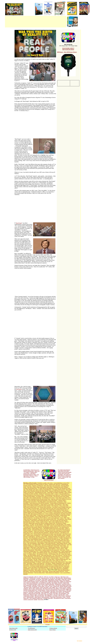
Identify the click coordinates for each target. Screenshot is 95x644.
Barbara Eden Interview (54, 547)
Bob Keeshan (59, 597)
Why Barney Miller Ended (30, 515)
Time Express (66, 511)
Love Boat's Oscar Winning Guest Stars (62, 507)
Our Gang (56, 595)
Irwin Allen (56, 593)
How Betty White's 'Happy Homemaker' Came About (40, 487)
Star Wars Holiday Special (34, 555)
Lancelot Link (56, 586)
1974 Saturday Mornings (32, 584)
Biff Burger (26, 571)
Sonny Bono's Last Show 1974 (63, 498)
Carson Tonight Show (45, 551)
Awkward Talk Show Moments (41, 532)
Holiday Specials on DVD (32, 630)
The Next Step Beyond (37, 549)
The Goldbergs (56, 589)
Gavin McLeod (64, 547)
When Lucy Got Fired (39, 531)
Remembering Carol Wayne (30, 502)
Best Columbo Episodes (35, 498)
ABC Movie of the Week (48, 589)
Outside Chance (62, 500)
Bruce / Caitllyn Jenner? (42, 522)
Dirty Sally (65, 504)
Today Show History (49, 595)
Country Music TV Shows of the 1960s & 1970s (53, 562)
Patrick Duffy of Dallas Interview (53, 511)
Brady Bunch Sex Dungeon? (53, 573)
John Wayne (63, 577)
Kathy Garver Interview (54, 518)
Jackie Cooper (34, 569)
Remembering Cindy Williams (61, 487)
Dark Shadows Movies (62, 543)
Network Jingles (55, 558)
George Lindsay (41, 586)
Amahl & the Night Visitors (54, 582)
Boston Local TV (62, 590)
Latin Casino (45, 571)
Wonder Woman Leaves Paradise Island (33, 512)
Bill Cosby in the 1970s (39, 596)
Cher (57, 588)
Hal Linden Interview (51, 543)
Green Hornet (41, 595)
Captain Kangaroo (41, 590)
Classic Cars (57, 577)
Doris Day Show (51, 559)
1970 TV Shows (60, 549)
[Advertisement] (29, 12)
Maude (44, 559)
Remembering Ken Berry (29, 522)
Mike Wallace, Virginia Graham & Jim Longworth (47, 550)
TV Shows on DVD (62, 588)
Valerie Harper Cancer (37, 528)
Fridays (25, 586)
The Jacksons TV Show (42, 554)
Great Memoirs (49, 565)
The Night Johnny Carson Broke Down (47, 502)
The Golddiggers (48, 596)
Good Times (30, 559)
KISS (51, 586)
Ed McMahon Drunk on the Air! (51, 527)
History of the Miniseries (45, 490)
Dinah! (40, 559)
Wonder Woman (46, 558)
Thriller (34, 553)
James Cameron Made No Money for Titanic (61, 526)
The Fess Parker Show (40, 573)
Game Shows (33, 473)
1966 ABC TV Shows (36, 585)
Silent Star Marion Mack (63, 570)
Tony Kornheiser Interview (52, 538)
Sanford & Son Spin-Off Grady (37, 565)
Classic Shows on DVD (13, 628)
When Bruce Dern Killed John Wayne (40, 520)
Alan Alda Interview (56, 551)
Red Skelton (35, 586)
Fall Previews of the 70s (55, 554)
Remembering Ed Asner (41, 492)
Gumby (64, 597)
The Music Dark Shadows (49, 549)
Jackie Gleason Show (66, 551)
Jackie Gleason (38, 597)
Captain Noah (44, 580)
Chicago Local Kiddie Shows (52, 590)
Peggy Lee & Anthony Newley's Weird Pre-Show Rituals (37, 506)
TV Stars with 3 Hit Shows (55, 567)
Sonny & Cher (61, 592)
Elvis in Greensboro (53, 553)
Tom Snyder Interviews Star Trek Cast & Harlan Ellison (53, 508)
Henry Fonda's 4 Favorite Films (32, 508)
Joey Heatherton (42, 583)
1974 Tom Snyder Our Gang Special (59, 520)
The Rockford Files (29, 557)
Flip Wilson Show (59, 578)
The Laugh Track (67, 475)
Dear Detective (58, 504)
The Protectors (55, 506)
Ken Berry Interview (66, 514)
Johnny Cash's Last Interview (34, 535)
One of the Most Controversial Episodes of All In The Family (43, 500)
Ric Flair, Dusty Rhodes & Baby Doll (63, 585)
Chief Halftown (51, 579)
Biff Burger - (61, 52)
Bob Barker (19, 389)
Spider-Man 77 (27, 549)
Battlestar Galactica (37, 558)
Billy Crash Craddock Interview (56, 522)
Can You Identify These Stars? (62, 541)
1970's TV (46, 577)
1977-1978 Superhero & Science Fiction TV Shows (36, 484)
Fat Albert (49, 583)
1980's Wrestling (27, 477)
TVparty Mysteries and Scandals (65, 472)
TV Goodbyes (27, 472)
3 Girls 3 (57, 494)
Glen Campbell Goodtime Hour (36, 598)
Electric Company (46, 591)
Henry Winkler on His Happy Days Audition (34, 511)
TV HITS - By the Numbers (36, 524)
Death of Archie (27, 558)
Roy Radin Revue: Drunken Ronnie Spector (58, 510)
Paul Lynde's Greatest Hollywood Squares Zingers (49, 542)
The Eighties (60, 475)
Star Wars (47, 586)
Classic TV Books (53, 630)
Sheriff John (64, 579)
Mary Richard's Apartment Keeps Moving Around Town (37, 499)
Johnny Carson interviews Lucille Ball (44, 546)
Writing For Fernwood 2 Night (46, 494)
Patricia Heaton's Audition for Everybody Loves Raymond (48, 534)
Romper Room (39, 589)
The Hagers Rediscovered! (59, 490)
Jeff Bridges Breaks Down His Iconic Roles (54, 528)
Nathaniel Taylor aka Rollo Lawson (52, 539)
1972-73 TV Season (48, 512)
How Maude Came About (32, 490)
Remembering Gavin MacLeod (53, 495)
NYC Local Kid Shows (30, 591)
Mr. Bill (35, 559)
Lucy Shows (51, 577)
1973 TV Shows (28, 553)
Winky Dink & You (54, 592)
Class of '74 (62, 558)
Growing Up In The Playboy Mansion (33, 527)
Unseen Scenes (26, 473)
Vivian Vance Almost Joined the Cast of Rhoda (48, 515)
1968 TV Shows (52, 585)
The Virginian (55, 583)
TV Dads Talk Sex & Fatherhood (46, 488)
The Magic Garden (43, 582)
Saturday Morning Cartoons (33, 582)
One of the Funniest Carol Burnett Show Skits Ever (54, 545)
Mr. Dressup (39, 579)
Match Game (50, 569)
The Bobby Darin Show (48, 598)
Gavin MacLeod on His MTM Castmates (39, 503)
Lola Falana (55, 596)
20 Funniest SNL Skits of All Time (44, 496)
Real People (19, 223)
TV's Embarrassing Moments (64, 470)
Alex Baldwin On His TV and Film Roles (54, 524)
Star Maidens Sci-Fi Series (48, 498)
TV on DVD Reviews (31, 628)
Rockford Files (33, 578)
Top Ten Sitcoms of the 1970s (42, 526)
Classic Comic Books (44, 588)
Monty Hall (26, 579)
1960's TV (41, 577)
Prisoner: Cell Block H (38, 486)
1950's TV (36, 577)
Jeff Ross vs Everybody (41, 536)
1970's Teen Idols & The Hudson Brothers (38, 567)
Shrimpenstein (58, 584)
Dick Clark (62, 550)
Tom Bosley (48, 563)
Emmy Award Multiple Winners (35, 539)
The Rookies (66, 567)
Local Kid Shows (27, 470)
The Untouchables (62, 593)
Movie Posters (41, 600)
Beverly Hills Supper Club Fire (57, 571)
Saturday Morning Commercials (30, 590)
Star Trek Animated (32, 543)
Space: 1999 (63, 518)
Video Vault (37, 471)
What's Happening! (45, 592)
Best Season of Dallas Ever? (38, 514)
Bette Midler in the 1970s (41, 570)
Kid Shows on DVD (13, 630)
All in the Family (38, 557)
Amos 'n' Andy (38, 591)
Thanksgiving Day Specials (53, 580)
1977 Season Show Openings (44, 507)
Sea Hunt (38, 578)
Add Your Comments (64, 478)
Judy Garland (59, 591)
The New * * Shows (34, 476)
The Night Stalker (37, 545)
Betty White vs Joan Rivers (30, 542)
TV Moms (38, 562)
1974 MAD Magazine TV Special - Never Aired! (44, 530)
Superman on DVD (45, 578)
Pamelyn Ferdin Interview (62, 559)
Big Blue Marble (67, 578)
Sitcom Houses (37, 592)
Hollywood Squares (45, 597)
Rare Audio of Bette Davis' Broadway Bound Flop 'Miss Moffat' (47, 490)
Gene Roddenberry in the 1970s (61, 483)
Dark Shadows (41, 543)
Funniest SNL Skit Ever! (55, 484)
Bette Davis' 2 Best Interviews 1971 (39, 547)
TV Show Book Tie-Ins (55, 516)
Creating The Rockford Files (30, 488)
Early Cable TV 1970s (58, 561)
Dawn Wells (57, 546)
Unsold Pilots (27, 569)
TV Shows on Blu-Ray (53, 628)
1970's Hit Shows (61, 476)
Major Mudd (45, 579)
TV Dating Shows (32, 554)
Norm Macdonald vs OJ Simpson (37, 538)
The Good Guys (42, 569)
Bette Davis (53, 591)
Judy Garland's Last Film (47, 535)
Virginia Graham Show (59, 565)
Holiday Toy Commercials (65, 582)
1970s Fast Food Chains (36, 571)
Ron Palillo (30, 563)
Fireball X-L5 (32, 580)
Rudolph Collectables (50, 584)
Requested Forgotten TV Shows (30, 475)
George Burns (68, 598)
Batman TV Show (34, 595)
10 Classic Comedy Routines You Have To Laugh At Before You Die (47, 566)
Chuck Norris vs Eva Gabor (47, 504)
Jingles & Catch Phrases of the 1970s (43, 561)
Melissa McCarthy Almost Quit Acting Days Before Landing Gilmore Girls (46, 522)
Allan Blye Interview (54, 532)
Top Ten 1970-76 (67, 555)
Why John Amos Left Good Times (52, 486)
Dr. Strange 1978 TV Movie (40, 518)
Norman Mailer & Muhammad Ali (58, 503)
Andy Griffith (52, 588)
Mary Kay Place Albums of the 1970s (47, 519)
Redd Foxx (26, 592)
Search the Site (65, 477)
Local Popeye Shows (66, 584)
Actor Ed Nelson (65, 557)
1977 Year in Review (57, 555)
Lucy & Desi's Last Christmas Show (31, 583)
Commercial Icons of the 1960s (34, 593)
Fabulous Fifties (34, 472)
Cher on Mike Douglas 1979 (42, 516)
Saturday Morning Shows (29, 471)
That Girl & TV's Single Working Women (44, 541)
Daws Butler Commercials (66, 589)
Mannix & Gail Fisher (29, 570)
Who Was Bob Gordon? (60, 535)
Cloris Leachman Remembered (53, 514)
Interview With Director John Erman (58, 491)
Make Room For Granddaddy (61, 569)
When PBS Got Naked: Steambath (55, 492)
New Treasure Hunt (27, 585)
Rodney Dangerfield (57, 563)
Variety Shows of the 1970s (64, 473)
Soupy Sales (44, 593)
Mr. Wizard (38, 580)
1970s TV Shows (62, 596)
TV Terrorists (50, 593)
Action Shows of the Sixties (63, 471)
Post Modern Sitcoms (42, 553)
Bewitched (60, 583)
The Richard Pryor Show (59, 598)
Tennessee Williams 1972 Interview (56, 536)
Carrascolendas (32, 579)
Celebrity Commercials (28, 600)
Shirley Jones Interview (39, 563)
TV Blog (33, 477)
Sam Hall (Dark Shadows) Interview (52, 557)
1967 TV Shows (45, 585)
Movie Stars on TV (35, 470)
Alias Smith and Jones (46, 555)
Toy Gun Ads (52, 578)
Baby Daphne (58, 579)
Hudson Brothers (30, 597)
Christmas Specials (66, 591)
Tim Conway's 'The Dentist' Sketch (38, 510)
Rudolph (35, 600)
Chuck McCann (41, 584)
